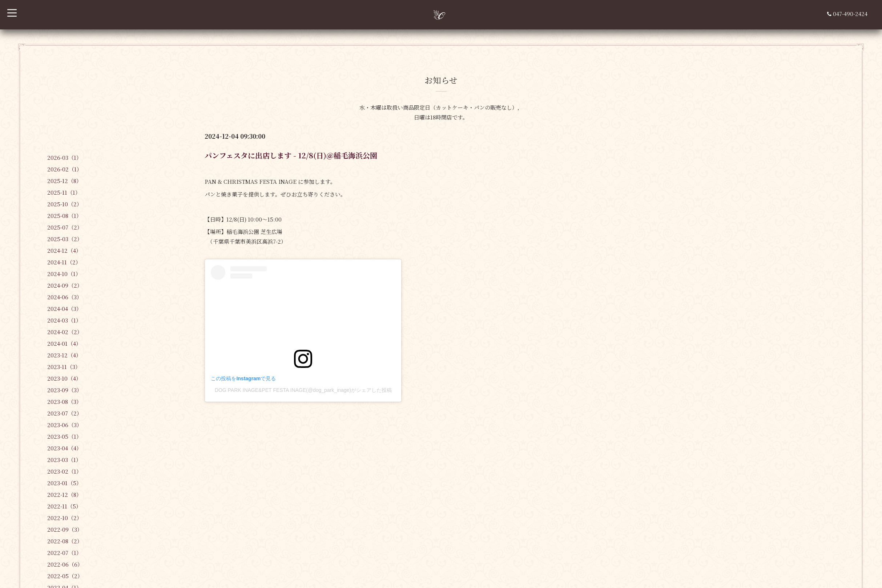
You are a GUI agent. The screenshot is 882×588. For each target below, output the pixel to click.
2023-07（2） (65, 413)
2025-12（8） (65, 181)
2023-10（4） (64, 378)
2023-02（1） (65, 471)
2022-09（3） (65, 529)
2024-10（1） (64, 274)
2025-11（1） (64, 192)
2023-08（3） (65, 402)
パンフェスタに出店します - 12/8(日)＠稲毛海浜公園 (291, 155)
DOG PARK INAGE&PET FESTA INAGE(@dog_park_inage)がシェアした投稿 (303, 390)
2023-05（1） (65, 436)
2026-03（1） (65, 157)
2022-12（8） (65, 494)
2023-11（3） (64, 367)
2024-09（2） (65, 285)
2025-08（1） (65, 216)
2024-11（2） (64, 262)
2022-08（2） (65, 541)
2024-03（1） (64, 320)
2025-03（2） (65, 239)
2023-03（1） (64, 460)
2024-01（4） (64, 343)
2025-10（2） (65, 204)
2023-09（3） (65, 390)
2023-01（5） (65, 483)
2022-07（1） (65, 553)
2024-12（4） (64, 250)
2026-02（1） (65, 169)
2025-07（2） (65, 227)
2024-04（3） (65, 309)
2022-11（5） (64, 506)
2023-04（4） (65, 448)
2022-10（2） (65, 518)
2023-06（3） (65, 425)
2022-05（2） (65, 576)
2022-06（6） (65, 564)
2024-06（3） (65, 297)
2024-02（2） (65, 332)
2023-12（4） (64, 355)
